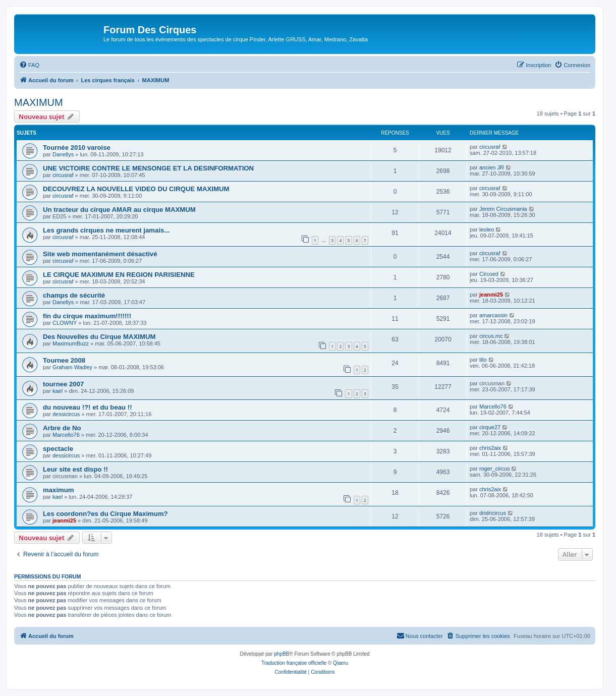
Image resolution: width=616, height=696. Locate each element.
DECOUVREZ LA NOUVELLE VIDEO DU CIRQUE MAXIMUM (136, 189)
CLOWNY (65, 323)
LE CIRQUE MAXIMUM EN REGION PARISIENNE (119, 275)
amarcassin (493, 315)
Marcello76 (493, 407)
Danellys (63, 154)
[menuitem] (29, 65)
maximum (59, 490)
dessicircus (66, 414)
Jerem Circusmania (503, 209)
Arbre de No (62, 428)
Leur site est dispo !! (75, 469)
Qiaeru (341, 663)
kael (58, 391)
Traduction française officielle (294, 663)
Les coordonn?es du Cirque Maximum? (105, 514)
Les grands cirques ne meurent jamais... (106, 230)
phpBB (282, 654)
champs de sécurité (74, 295)
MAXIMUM (39, 102)
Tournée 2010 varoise (77, 148)
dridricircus (493, 513)
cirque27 (490, 427)
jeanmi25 (491, 295)
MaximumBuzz (71, 343)
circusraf (490, 147)
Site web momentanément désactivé (100, 254)
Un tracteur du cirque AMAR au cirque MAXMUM (119, 210)
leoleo (487, 229)
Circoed (489, 274)
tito (483, 360)
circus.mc (491, 336)
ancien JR (492, 167)
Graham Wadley (72, 367)
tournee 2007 (63, 384)
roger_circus (495, 469)
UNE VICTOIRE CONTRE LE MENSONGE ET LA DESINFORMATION (148, 168)
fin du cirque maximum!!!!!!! (87, 316)
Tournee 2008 (64, 360)
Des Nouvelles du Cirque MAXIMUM (99, 337)
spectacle (58, 449)
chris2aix (490, 448)
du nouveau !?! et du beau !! (88, 407)
